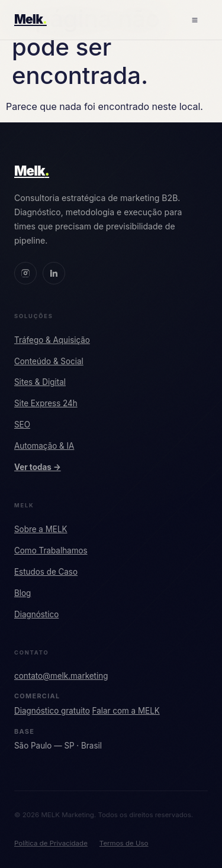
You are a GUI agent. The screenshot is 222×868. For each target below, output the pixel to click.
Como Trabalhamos (51, 550)
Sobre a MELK (41, 529)
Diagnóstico (36, 614)
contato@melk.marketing (61, 676)
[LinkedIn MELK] (54, 273)
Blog (22, 593)
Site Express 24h (46, 403)
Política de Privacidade (51, 843)
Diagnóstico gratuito (52, 711)
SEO (22, 425)
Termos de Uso (124, 843)
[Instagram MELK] (25, 273)
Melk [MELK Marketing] (32, 171)
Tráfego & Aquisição (52, 340)
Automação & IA (44, 446)
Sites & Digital (40, 382)
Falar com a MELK (126, 711)
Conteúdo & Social (49, 361)
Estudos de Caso (46, 572)
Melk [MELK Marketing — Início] (30, 19)
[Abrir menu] (195, 20)
